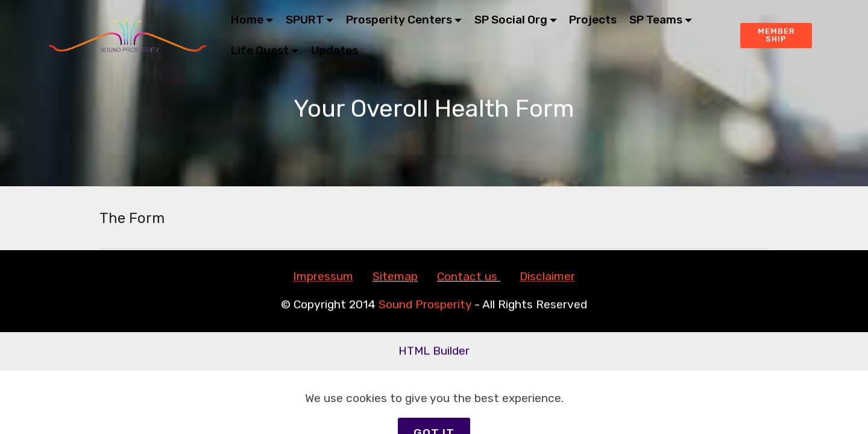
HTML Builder (434, 351)
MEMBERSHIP (776, 35)
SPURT (305, 20)
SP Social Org (511, 20)
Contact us (467, 277)
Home (247, 20)
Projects (593, 20)
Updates (335, 50)
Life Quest (260, 50)
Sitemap (395, 277)
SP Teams (656, 20)
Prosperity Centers (399, 20)
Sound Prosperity (425, 305)
